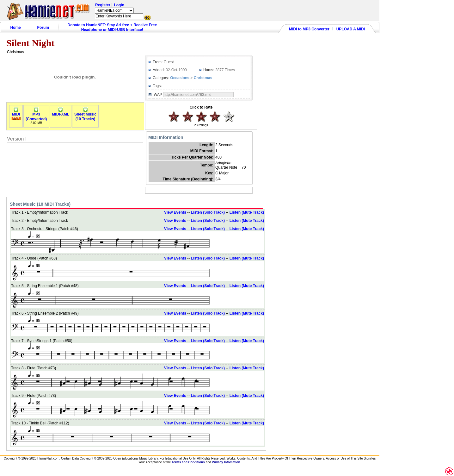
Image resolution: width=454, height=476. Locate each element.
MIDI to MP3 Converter (309, 29)
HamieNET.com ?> (114, 10)
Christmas (203, 78)
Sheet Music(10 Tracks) (85, 115)
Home (15, 28)
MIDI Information (166, 137)
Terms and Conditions (188, 462)
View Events (175, 212)
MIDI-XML (61, 113)
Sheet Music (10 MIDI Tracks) (40, 204)
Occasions (180, 78)
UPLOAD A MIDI (351, 29)
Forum (43, 28)
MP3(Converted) (36, 115)
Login (119, 5)
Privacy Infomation (226, 462)
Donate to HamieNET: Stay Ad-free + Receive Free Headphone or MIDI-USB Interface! (112, 27)
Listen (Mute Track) (247, 212)
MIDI (16, 113)
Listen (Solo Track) (208, 212)
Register (103, 5)
